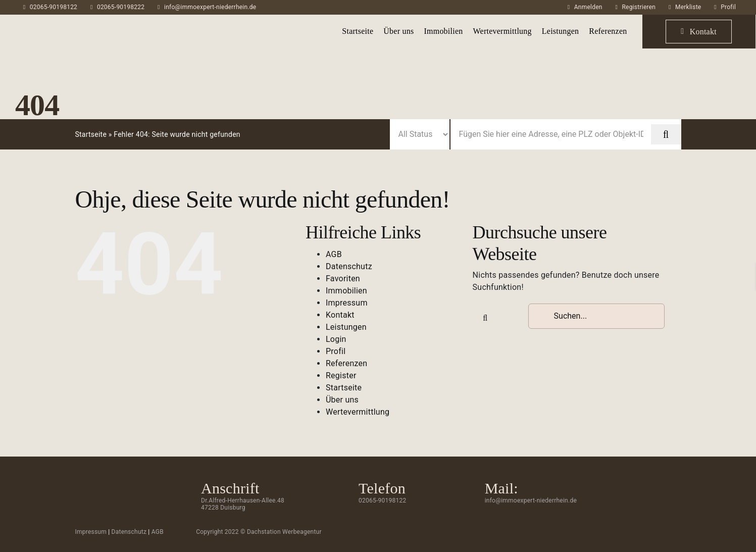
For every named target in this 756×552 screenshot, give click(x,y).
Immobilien (346, 291)
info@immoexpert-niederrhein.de (210, 7)
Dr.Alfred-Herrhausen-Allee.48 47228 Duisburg (243, 504)
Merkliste (688, 7)
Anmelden (588, 7)
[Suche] (485, 318)
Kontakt (340, 315)
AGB (334, 254)
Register (341, 375)
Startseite (91, 134)
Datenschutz (349, 266)
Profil (728, 7)
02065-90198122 (54, 7)
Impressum (347, 303)
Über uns (342, 400)
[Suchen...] (596, 316)
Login (336, 339)
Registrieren (639, 7)
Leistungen (346, 327)
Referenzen (346, 363)
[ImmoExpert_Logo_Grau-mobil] (64, 23)
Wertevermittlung (358, 412)
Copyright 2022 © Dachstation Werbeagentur (259, 532)
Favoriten (343, 279)
